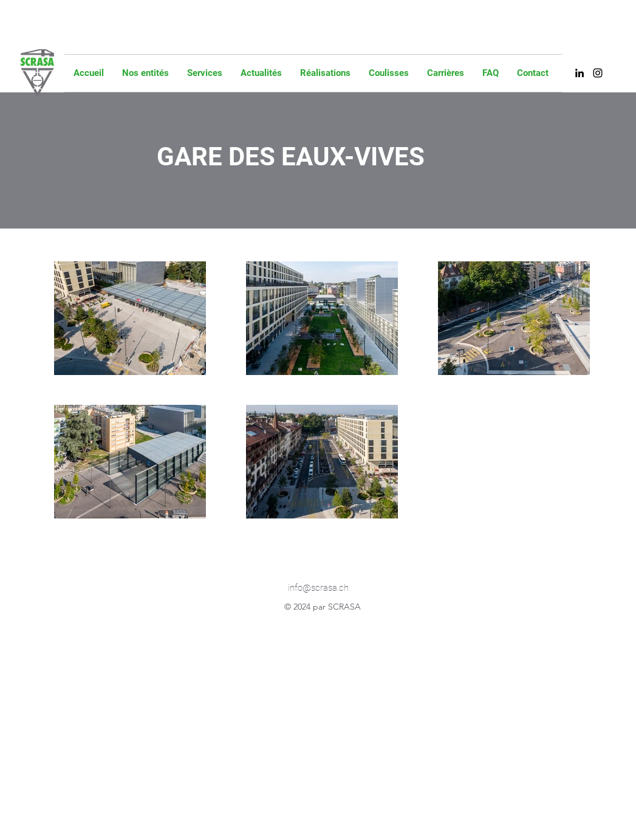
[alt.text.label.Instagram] (598, 73)
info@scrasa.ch (318, 588)
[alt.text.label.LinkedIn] (580, 73)
